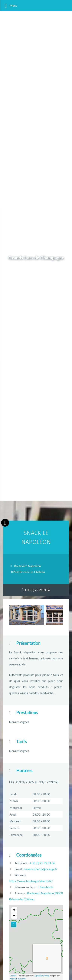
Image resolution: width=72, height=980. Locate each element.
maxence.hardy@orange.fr (41, 869)
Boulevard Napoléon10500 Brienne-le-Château (28, 569)
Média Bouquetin (18, 979)
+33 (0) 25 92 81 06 (36, 590)
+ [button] (14, 910)
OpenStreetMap (42, 976)
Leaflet (13, 976)
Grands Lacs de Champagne (36, 258)
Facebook (46, 887)
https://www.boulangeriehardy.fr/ (31, 881)
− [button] (14, 916)
